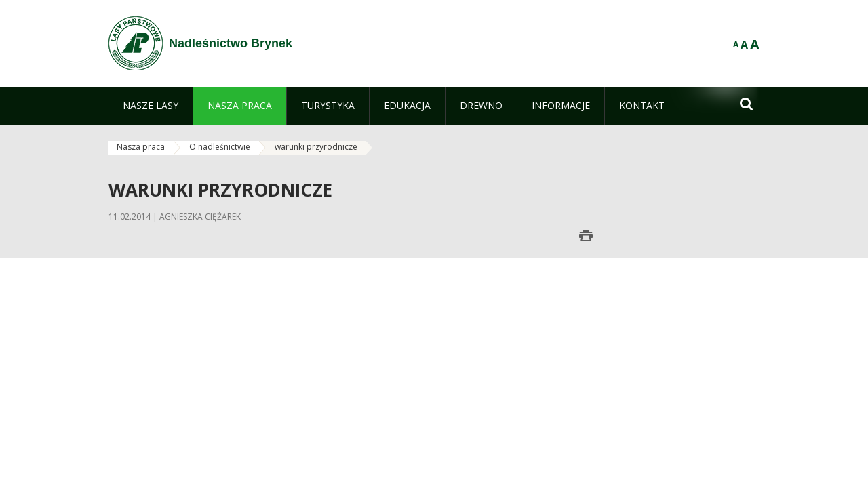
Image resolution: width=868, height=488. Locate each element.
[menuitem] (151, 106)
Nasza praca (141, 147)
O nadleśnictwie (220, 147)
